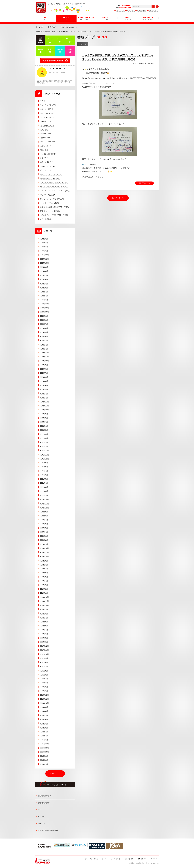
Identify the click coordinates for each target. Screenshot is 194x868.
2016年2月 (44, 736)
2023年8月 (44, 369)
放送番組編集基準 (45, 796)
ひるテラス (44, 158)
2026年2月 (44, 247)
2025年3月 (44, 292)
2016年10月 (44, 703)
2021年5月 (44, 479)
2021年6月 (44, 475)
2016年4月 (44, 727)
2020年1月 (44, 544)
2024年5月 (44, 332)
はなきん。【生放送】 (48, 195)
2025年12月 (44, 255)
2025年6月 (44, 279)
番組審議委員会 (44, 803)
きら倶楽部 (44, 130)
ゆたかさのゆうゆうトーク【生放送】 (54, 187)
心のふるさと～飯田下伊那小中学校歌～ (55, 215)
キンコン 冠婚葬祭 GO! (49, 154)
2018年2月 (44, 638)
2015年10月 (44, 752)
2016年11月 (44, 699)
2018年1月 (44, 642)
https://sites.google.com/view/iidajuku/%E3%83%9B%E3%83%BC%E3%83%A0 (119, 78)
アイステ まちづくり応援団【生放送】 (54, 183)
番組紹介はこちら (144, 183)
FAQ (40, 810)
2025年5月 (44, 283)
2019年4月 (44, 581)
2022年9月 (44, 414)
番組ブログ (52, 27)
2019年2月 (44, 589)
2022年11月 (44, 406)
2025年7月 (44, 275)
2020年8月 (44, 516)
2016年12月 (44, 695)
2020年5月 (44, 528)
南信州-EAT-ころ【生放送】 (50, 178)
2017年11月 (44, 650)
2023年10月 (44, 361)
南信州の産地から (47, 162)
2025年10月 (44, 263)
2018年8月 (44, 613)
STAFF (128, 18)
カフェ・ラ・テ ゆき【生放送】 (52, 199)
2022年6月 (44, 426)
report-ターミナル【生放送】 (51, 203)
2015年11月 (44, 748)
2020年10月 (44, 507)
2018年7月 (44, 617)
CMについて (120, 11)
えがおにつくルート (47, 146)
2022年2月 (44, 442)
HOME (46, 18)
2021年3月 (44, 487)
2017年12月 (44, 646)
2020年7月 (44, 520)
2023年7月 (44, 373)
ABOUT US (148, 18)
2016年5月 (44, 723)
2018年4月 (44, 630)
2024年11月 (44, 308)
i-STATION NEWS (87, 18)
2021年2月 (44, 491)
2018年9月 (44, 609)
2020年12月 (44, 499)
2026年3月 (44, 243)
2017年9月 (44, 658)
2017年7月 (44, 666)
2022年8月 (44, 418)
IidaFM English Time (47, 142)
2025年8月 (44, 271)
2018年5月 (44, 626)
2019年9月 (44, 560)
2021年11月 (44, 455)
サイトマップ (153, 11)
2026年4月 (44, 239)
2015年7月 (44, 764)
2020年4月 (44, 532)
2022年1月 (44, 446)
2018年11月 (44, 601)
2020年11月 (44, 503)
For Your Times (68, 27)
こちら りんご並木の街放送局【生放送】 (55, 207)
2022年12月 (44, 402)
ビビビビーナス (46, 170)
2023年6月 (44, 377)
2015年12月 (44, 744)
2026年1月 (44, 251)
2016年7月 (44, 715)
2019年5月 (44, 577)
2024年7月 (44, 324)
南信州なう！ (45, 150)
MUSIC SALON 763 (47, 166)
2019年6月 (44, 573)
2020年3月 (44, 536)
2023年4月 (44, 385)
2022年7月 (44, 422)
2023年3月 (44, 389)
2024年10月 (44, 312)
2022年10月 (44, 410)
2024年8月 (44, 320)
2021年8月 (44, 467)
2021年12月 (44, 450)
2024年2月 (44, 345)
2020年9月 (44, 512)
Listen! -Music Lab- (47, 113)
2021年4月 (44, 483)
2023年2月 (44, 393)
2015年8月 (44, 760)
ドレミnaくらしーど (47, 117)
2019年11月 (44, 552)
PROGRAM (107, 18)
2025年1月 (44, 300)
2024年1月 (44, 349)
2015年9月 (44, 756)
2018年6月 (44, 622)
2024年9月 (44, 316)
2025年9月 (44, 267)
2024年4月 (44, 336)
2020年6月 (44, 524)
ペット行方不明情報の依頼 (48, 830)
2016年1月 (44, 740)
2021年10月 (44, 459)
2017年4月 (44, 679)
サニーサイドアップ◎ (48, 105)
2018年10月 (44, 605)
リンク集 (41, 817)
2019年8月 (44, 565)
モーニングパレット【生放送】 (52, 174)
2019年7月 (44, 569)
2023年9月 (44, 365)
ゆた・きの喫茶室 (47, 109)
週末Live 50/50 (45, 138)
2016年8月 (44, 711)
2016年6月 (44, 719)
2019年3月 (44, 585)
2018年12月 (44, 597)
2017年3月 (44, 683)
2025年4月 (44, 287)
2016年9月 (44, 707)
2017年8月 (44, 662)
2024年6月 (44, 328)
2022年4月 (44, 434)
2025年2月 (44, 296)
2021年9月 (44, 463)
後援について (43, 824)
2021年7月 (44, 471)
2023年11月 (44, 357)
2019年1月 (44, 593)
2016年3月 (44, 732)
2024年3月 (44, 340)
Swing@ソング (46, 121)
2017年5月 (44, 675)
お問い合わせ (142, 11)
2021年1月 (44, 495)
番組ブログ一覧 (118, 198)
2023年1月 (44, 397)
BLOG (66, 18)
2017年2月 (44, 687)
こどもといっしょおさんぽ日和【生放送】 (56, 191)
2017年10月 (44, 654)
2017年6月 (44, 671)
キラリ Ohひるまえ (47, 125)
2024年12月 (44, 304)
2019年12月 (44, 548)
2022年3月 (44, 438)
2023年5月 (44, 381)
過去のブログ (55, 773)
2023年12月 (44, 353)
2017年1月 (44, 691)
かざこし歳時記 (46, 219)
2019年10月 (44, 556)
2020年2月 (44, 540)
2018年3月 (44, 634)
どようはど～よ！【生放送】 (51, 211)
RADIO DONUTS (57, 69)
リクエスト (131, 11)
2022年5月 (44, 430)
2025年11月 (44, 259)
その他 (43, 101)
